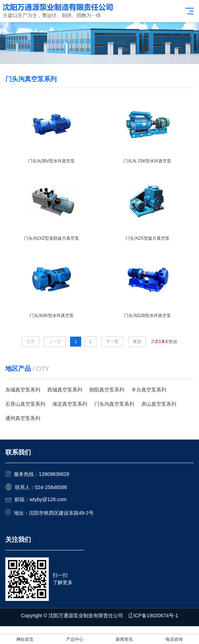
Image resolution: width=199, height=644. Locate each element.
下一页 (112, 342)
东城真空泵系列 (23, 390)
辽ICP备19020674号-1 (153, 616)
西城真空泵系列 (65, 390)
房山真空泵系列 (159, 404)
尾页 (137, 342)
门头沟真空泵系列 (114, 404)
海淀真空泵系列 (70, 404)
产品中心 (75, 639)
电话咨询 (174, 639)
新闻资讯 (124, 639)
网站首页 (25, 639)
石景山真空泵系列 (25, 404)
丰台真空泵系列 (149, 390)
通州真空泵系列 (23, 418)
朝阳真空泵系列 (107, 390)
